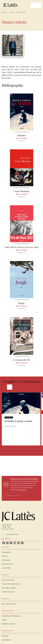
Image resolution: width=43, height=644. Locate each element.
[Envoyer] (37, 496)
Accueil (4, 12)
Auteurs (12, 12)
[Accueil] (11, 5)
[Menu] (36, 5)
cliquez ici (23, 490)
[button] (21, 411)
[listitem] (4, 543)
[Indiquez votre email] (19, 496)
